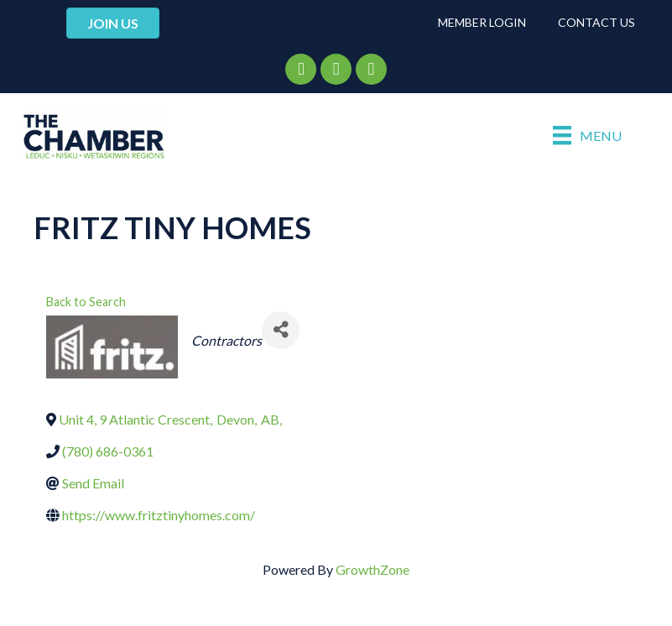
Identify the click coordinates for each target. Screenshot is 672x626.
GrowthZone (372, 569)
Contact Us (596, 22)
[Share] (281, 330)
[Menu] (587, 136)
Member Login (482, 22)
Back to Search (86, 302)
